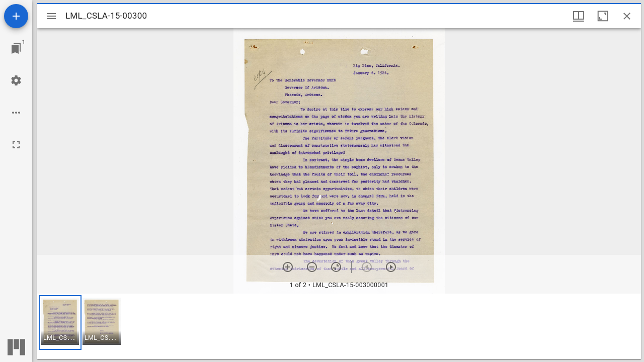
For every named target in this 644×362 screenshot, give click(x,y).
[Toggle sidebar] (51, 16)
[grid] (339, 326)
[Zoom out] (312, 267)
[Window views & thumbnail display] (579, 16)
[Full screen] (16, 145)
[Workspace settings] (16, 80)
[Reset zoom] (336, 267)
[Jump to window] (16, 48)
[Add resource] (16, 16)
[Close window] (627, 16)
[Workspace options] (16, 113)
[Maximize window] (603, 16)
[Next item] (391, 267)
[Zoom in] (288, 267)
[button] (60, 323)
